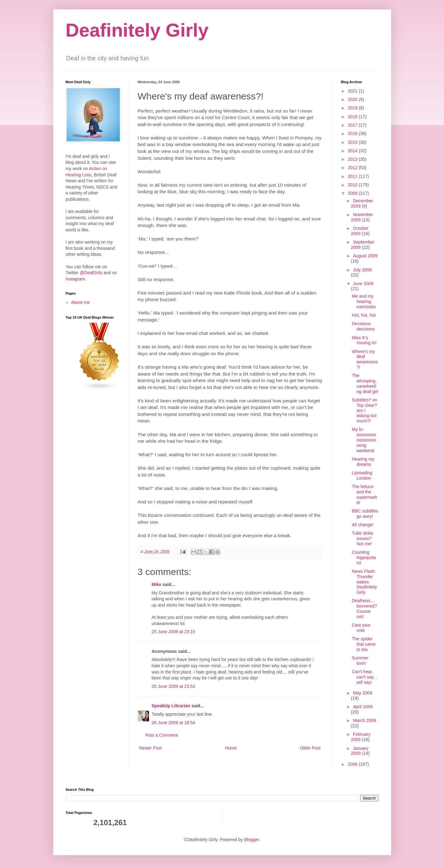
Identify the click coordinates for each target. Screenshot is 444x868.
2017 (353, 125)
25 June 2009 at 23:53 (174, 686)
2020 (353, 99)
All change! (362, 525)
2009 (353, 193)
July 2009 (362, 270)
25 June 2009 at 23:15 (174, 632)
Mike (157, 584)
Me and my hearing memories (364, 301)
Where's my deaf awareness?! (365, 359)
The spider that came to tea (364, 644)
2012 (353, 168)
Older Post (310, 748)
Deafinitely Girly (137, 30)
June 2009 (363, 284)
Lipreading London (362, 475)
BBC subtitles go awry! (365, 514)
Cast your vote (361, 628)
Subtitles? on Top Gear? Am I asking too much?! (364, 410)
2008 (353, 764)
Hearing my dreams (363, 462)
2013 (353, 159)
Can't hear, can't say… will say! (365, 677)
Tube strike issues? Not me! (362, 538)
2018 (353, 117)
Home (231, 748)
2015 (353, 142)
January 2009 (360, 751)
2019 (353, 108)
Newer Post (151, 748)
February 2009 (361, 737)
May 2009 (362, 693)
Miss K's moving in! (364, 340)
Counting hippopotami (364, 558)
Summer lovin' (360, 661)
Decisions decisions (363, 326)
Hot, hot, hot (364, 315)
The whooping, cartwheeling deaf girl (365, 383)
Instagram (75, 279)
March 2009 (365, 720)
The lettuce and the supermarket (364, 494)
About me (80, 302)
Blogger (251, 840)
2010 (353, 185)
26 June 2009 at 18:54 (174, 723)
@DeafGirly (91, 273)
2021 (353, 91)
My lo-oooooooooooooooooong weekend (364, 440)
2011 (353, 176)
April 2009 (363, 707)
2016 (353, 134)
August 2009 (365, 256)
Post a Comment (162, 735)
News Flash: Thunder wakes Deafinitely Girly (364, 582)
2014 (353, 151)
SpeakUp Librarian (171, 706)
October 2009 (360, 231)
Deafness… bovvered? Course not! (364, 608)
